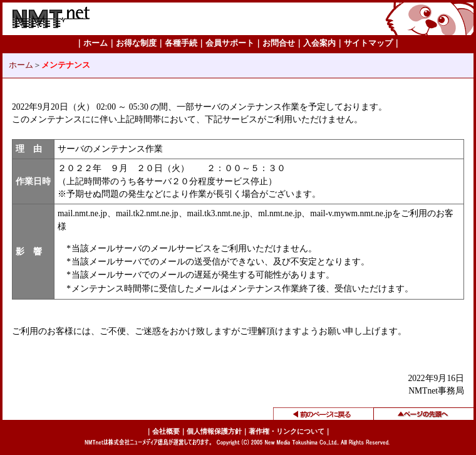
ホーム (21, 65)
